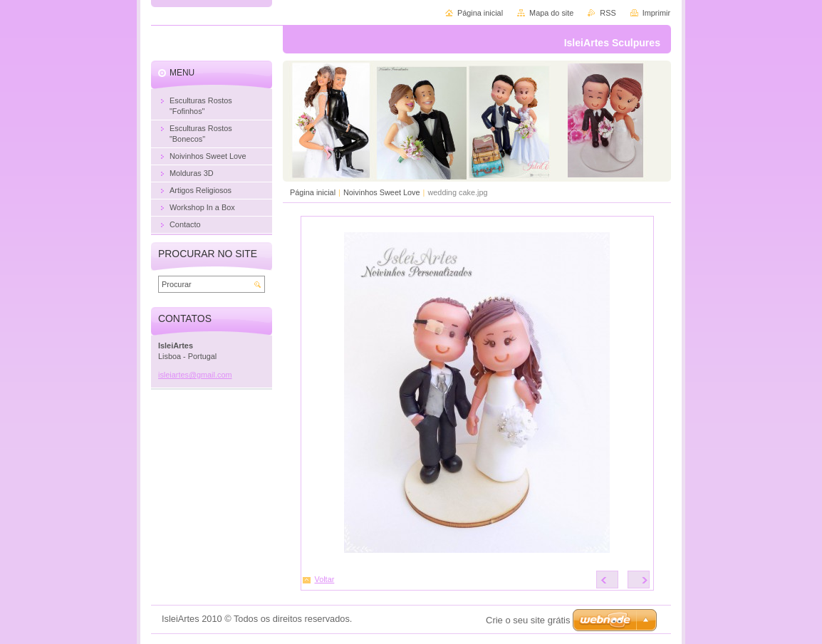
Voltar (325, 579)
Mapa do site (551, 13)
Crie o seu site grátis (528, 620)
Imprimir (656, 13)
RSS (608, 13)
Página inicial (313, 192)
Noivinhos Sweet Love (382, 192)
